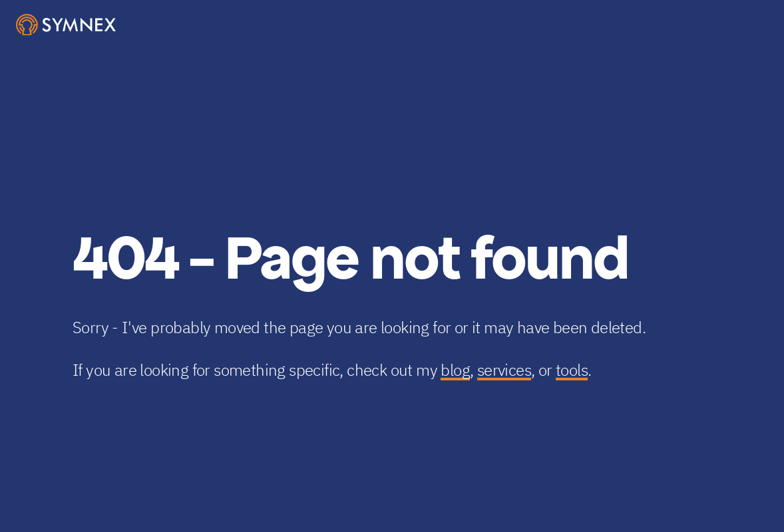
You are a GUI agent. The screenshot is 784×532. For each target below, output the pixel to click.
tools (572, 370)
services (504, 370)
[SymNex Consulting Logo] (66, 25)
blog (455, 370)
